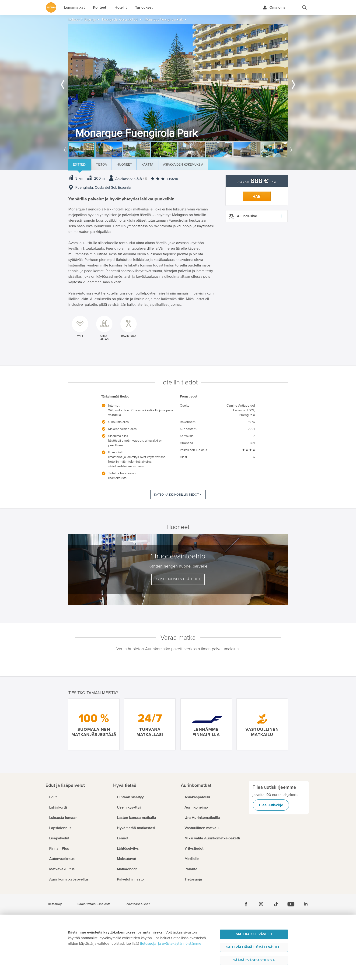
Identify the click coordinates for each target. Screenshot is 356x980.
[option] (178, 83)
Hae (257, 197)
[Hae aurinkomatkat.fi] (304, 7)
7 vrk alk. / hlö (257, 182)
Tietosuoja (55, 904)
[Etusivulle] (51, 7)
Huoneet (124, 165)
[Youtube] (291, 904)
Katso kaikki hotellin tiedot (176, 495)
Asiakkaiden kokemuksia (183, 165)
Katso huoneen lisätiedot (178, 579)
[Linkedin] (306, 904)
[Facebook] (246, 904)
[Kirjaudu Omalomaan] (274, 7)
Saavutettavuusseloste (94, 904)
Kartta (147, 165)
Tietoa (101, 165)
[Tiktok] (276, 904)
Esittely (80, 165)
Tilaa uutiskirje (271, 805)
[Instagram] (261, 904)
